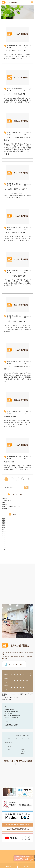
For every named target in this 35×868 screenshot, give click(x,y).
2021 (4, 528)
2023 (4, 524)
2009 (4, 549)
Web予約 (26, 866)
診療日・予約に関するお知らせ (11, 506)
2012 (4, 544)
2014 (4, 540)
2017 (4, 534)
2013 (4, 542)
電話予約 (9, 866)
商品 (4, 502)
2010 (4, 547)
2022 (4, 526)
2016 (4, 536)
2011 (4, 545)
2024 (4, 522)
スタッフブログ (7, 500)
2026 (4, 518)
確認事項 (5, 504)
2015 (4, 538)
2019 (4, 530)
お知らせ (5, 498)
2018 (4, 532)
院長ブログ (6, 508)
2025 (4, 520)
